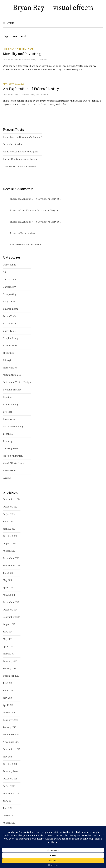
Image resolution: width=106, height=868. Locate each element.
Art (5, 84)
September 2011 (11, 793)
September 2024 (12, 499)
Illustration (9, 353)
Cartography (10, 279)
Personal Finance (26, 49)
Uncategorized (11, 449)
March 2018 (9, 595)
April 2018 (8, 588)
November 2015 (11, 742)
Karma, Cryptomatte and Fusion (20, 159)
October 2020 (10, 536)
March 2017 (9, 654)
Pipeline (7, 397)
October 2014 (10, 764)
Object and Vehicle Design (17, 382)
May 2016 (8, 698)
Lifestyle (8, 49)
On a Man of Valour (13, 144)
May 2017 (8, 639)
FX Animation (10, 324)
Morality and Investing (22, 54)
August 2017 (9, 624)
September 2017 (11, 617)
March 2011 (9, 815)
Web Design (9, 471)
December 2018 (11, 558)
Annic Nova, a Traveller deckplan (20, 152)
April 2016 (8, 705)
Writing (7, 478)
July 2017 (7, 632)
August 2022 (9, 514)
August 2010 (9, 823)
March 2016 (9, 713)
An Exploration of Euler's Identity (31, 89)
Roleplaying (9, 419)
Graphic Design (11, 338)
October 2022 (10, 507)
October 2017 (10, 610)
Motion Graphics (12, 375)
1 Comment (43, 60)
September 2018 (11, 566)
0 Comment (42, 94)
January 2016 (10, 727)
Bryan (13, 210)
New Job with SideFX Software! (19, 166)
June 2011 (8, 808)
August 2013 (9, 786)
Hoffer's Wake (28, 233)
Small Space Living (13, 426)
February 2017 (10, 661)
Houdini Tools (10, 346)
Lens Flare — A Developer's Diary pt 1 (23, 137)
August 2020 (9, 543)
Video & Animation (13, 456)
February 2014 (10, 771)
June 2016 (8, 691)
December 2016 (11, 676)
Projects (7, 412)
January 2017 (9, 668)
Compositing (10, 294)
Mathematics (17, 84)
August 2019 (9, 551)
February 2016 (10, 720)
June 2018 (8, 573)
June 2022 (8, 521)
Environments (11, 309)
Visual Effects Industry (15, 463)
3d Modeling (10, 265)
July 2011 (7, 801)
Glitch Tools (9, 331)
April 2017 (8, 646)
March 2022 (9, 529)
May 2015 (8, 757)
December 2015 (11, 735)
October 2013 (10, 779)
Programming (10, 404)
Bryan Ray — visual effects (53, 8)
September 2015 (11, 749)
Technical (8, 434)
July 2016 (7, 683)
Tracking (8, 441)
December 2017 (11, 602)
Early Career (10, 301)
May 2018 (8, 580)
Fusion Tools (9, 316)
